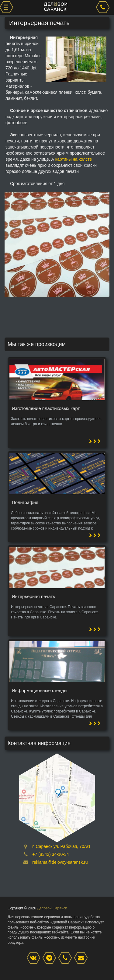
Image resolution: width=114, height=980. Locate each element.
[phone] (104, 7)
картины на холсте (74, 159)
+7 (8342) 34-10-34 (50, 854)
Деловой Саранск (52, 908)
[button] (104, 198)
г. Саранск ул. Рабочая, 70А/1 (61, 846)
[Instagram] (51, 958)
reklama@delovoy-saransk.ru (60, 862)
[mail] (82, 958)
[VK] (35, 958)
